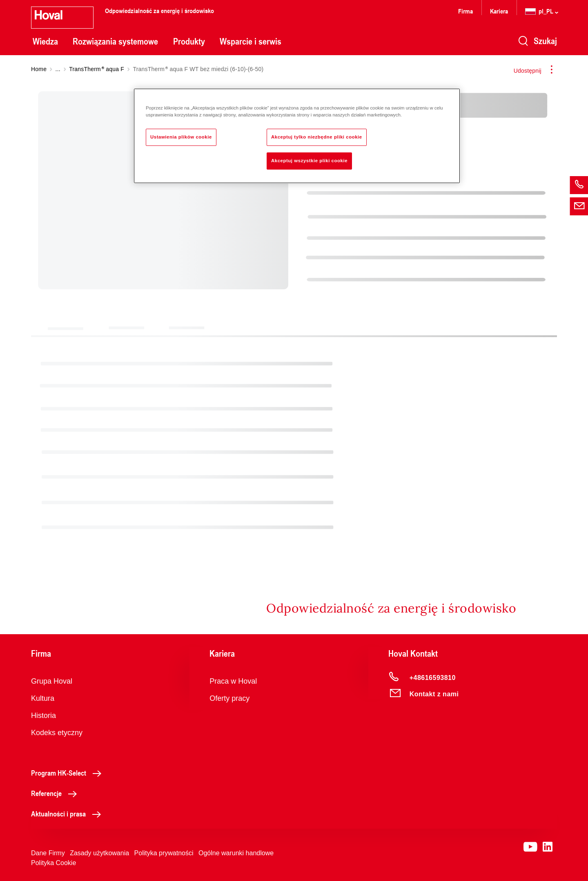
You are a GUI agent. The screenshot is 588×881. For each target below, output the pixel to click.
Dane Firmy (48, 853)
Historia (43, 716)
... (58, 69)
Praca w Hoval (233, 681)
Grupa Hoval (52, 681)
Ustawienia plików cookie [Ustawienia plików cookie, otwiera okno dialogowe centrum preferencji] (181, 137)
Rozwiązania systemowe (115, 41)
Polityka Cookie (53, 863)
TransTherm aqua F (97, 69)
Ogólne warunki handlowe (236, 853)
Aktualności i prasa (68, 814)
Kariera (499, 11)
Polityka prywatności (164, 853)
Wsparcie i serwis (251, 41)
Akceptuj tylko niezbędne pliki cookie (317, 137)
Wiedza (45, 41)
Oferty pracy (229, 698)
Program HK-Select (68, 773)
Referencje (56, 793)
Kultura (43, 698)
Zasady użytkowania (99, 853)
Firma (465, 11)
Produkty (189, 41)
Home (39, 69)
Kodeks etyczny (57, 733)
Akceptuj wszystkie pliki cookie (309, 161)
